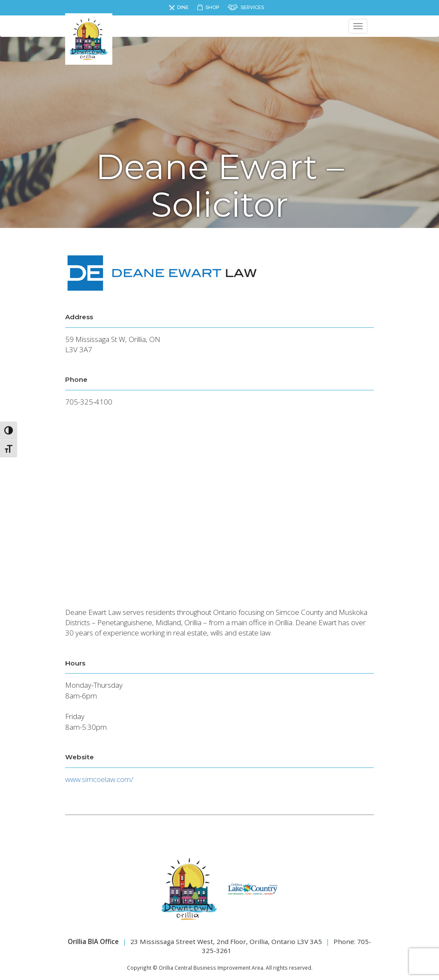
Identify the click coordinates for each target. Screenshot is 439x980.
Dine (183, 7)
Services (252, 7)
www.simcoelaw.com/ (99, 779)
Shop (212, 7)
